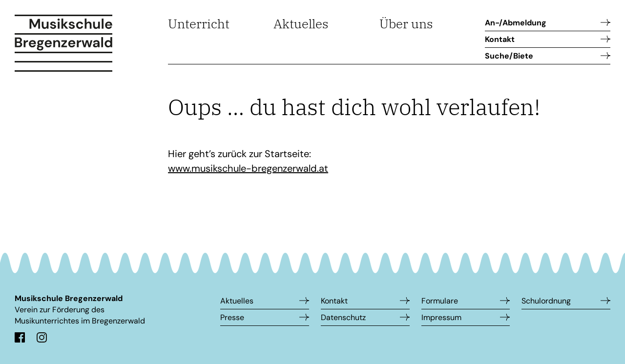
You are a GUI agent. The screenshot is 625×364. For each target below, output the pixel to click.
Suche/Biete (509, 56)
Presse (232, 317)
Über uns (406, 23)
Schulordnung (546, 301)
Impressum (441, 317)
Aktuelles (301, 23)
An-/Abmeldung (516, 23)
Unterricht (199, 23)
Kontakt (500, 39)
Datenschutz (343, 317)
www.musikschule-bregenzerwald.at (248, 168)
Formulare (440, 301)
